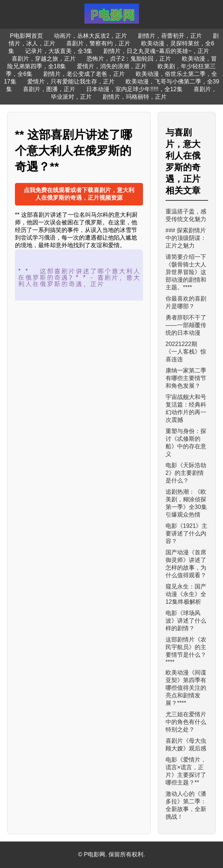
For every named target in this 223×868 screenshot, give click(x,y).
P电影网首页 (26, 36)
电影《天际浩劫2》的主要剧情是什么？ (186, 473)
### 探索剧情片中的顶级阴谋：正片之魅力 (186, 238)
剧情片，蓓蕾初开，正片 (170, 36)
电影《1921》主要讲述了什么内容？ (187, 533)
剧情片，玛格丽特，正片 (135, 97)
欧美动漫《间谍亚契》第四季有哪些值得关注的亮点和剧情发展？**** (186, 688)
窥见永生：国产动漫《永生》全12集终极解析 (186, 594)
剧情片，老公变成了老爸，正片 (84, 74)
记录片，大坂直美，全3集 (59, 51)
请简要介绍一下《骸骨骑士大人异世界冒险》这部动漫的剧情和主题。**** (186, 272)
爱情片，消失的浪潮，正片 (112, 66)
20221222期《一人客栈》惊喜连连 (186, 352)
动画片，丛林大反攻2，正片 (90, 36)
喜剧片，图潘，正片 (49, 89)
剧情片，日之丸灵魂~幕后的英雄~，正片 (156, 51)
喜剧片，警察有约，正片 (98, 43)
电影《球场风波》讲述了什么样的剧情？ (186, 621)
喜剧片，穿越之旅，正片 (44, 59)
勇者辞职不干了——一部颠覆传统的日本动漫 (186, 325)
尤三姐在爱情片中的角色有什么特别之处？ (186, 722)
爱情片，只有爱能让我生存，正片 (71, 81)
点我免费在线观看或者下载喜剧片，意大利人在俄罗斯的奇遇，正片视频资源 (79, 194)
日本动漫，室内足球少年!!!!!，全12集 (134, 89)
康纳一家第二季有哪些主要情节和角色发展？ (186, 378)
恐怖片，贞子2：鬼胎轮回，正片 (129, 59)
